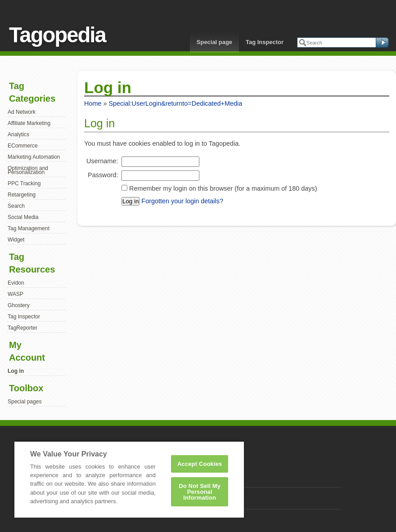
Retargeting (22, 195)
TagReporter (22, 328)
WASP (16, 294)
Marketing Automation (34, 157)
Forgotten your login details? (182, 201)
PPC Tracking (24, 183)
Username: (102, 161)
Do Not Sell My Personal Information (200, 492)
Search (16, 206)
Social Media (23, 217)
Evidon (16, 283)
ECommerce (23, 146)
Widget (16, 240)
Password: (103, 175)
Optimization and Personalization (28, 170)
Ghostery (19, 305)
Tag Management (29, 228)
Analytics (18, 134)
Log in (16, 371)
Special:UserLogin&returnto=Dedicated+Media (175, 103)
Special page (214, 42)
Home (93, 103)
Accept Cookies (200, 464)
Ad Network (22, 112)
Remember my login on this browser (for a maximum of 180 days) (223, 188)
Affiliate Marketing (29, 123)
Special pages (25, 402)
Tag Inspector (265, 42)
